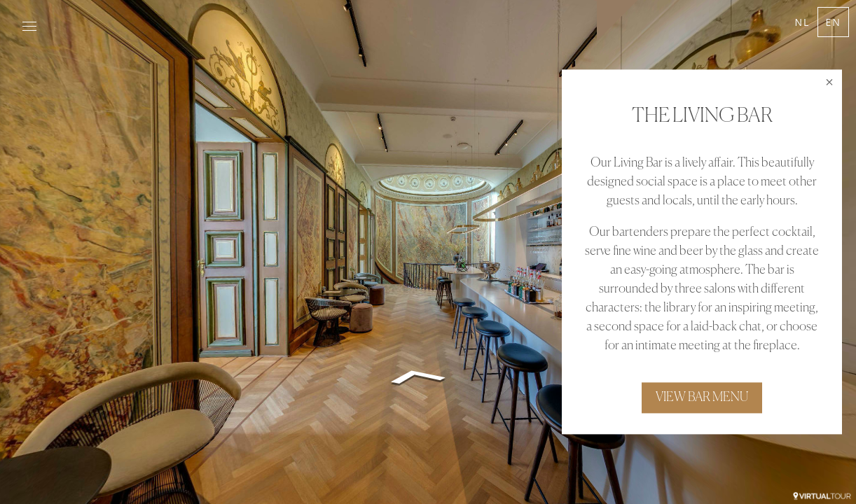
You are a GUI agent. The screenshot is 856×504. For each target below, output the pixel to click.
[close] (829, 82)
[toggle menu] (29, 27)
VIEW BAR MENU (702, 398)
